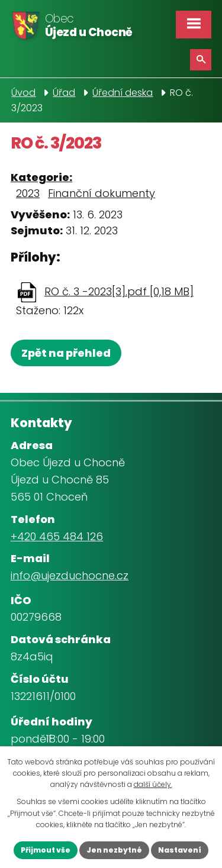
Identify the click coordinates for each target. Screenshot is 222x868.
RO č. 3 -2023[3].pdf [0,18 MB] (119, 291)
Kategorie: (41, 177)
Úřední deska (123, 93)
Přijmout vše (46, 850)
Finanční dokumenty (102, 193)
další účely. (153, 784)
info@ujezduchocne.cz (70, 575)
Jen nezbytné (114, 850)
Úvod (23, 93)
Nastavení (180, 850)
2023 (28, 193)
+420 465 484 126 (57, 536)
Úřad (64, 93)
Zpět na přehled (66, 353)
